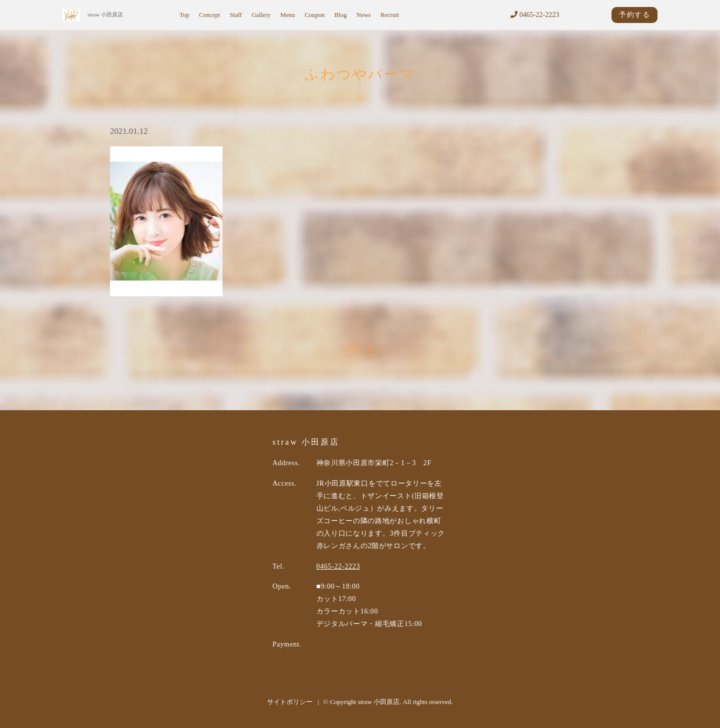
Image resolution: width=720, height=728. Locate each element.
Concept (209, 15)
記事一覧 (360, 348)
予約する (634, 15)
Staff (235, 15)
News (364, 15)
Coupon (314, 15)
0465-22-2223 (535, 15)
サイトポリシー (290, 702)
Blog (341, 15)
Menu (288, 15)
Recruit (390, 15)
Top (184, 15)
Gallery (261, 15)
